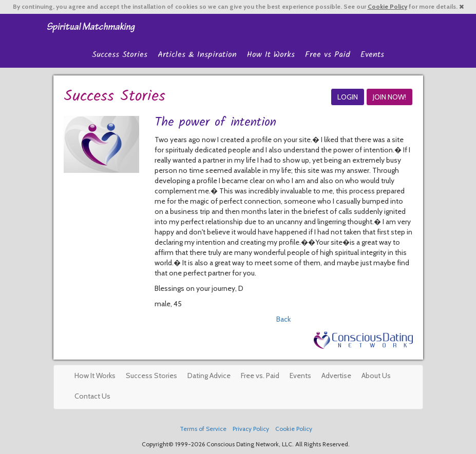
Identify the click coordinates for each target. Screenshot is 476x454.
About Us (376, 376)
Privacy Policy (251, 429)
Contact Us (92, 396)
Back (283, 319)
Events (372, 55)
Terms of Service (203, 429)
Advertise (336, 376)
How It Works (271, 55)
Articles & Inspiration (197, 55)
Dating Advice (209, 376)
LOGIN (348, 97)
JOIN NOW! (389, 97)
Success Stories (120, 55)
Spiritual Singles (91, 27)
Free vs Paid (328, 55)
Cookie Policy (387, 7)
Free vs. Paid (260, 376)
